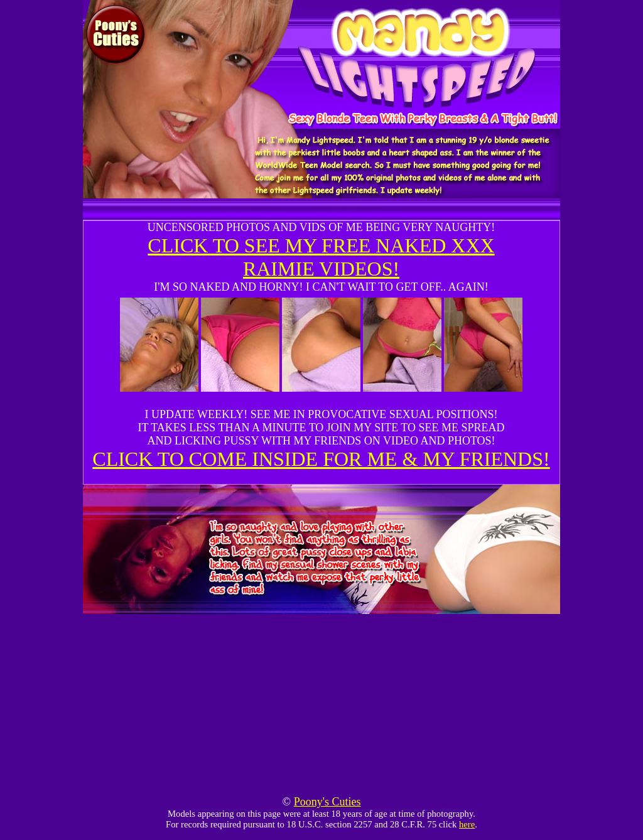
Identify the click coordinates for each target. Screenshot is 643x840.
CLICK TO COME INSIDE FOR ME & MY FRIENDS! (321, 459)
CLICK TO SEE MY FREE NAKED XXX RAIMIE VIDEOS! (321, 257)
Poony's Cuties (327, 802)
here (467, 824)
